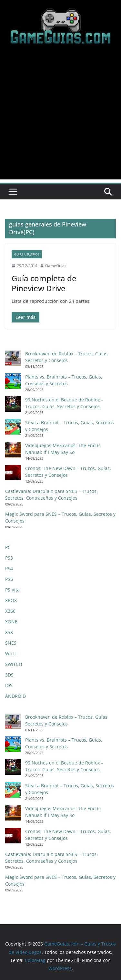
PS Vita (12, 590)
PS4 (9, 568)
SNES (11, 643)
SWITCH (14, 664)
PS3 (9, 558)
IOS (9, 685)
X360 (10, 611)
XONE (11, 622)
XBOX (11, 600)
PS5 (9, 579)
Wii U (11, 653)
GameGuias (56, 266)
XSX (9, 632)
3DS (9, 675)
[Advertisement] (60, 119)
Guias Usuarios (27, 254)
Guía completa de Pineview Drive (44, 283)
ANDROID (15, 696)
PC (8, 547)
